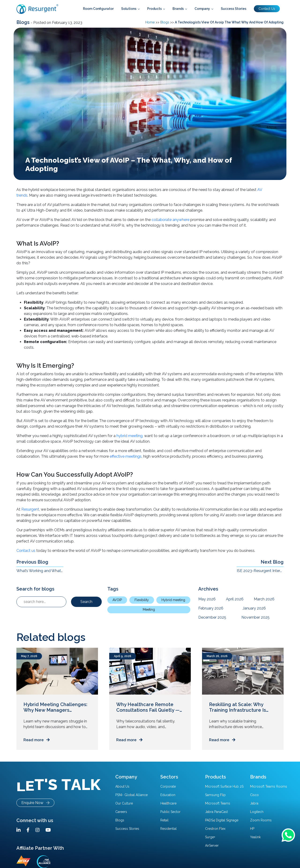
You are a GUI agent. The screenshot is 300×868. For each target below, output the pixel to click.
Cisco (254, 795)
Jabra (254, 803)
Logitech (257, 812)
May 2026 (207, 599)
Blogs (24, 22)
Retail (164, 820)
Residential (169, 829)
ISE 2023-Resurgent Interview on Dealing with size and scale (260, 571)
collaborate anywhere (171, 220)
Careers (121, 812)
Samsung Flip (215, 795)
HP (252, 829)
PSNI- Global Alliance (131, 795)
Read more (37, 740)
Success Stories (127, 829)
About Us (122, 786)
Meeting (149, 610)
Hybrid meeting (173, 600)
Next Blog (272, 562)
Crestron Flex (215, 829)
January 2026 (254, 608)
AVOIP (117, 600)
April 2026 (235, 599)
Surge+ (210, 837)
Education (168, 795)
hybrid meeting (129, 436)
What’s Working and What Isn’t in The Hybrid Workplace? (40, 571)
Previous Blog (32, 562)
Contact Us (267, 9)
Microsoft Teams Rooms (269, 786)
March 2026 (264, 599)
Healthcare (168, 803)
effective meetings (126, 456)
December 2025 (212, 617)
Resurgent (30, 509)
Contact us (26, 551)
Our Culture (124, 803)
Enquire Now (35, 803)
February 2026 (211, 608)
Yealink (255, 837)
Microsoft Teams (218, 803)
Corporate (168, 786)
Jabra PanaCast (216, 812)
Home (150, 22)
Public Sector (170, 812)
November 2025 (255, 617)
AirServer (212, 846)
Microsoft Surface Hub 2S (224, 786)
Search (86, 602)
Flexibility (142, 600)
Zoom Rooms (261, 820)
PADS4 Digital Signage (222, 820)
